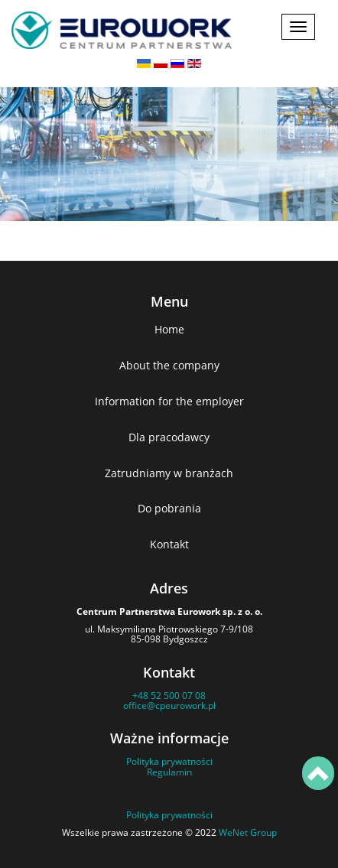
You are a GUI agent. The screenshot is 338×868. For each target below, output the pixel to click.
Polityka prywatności (169, 761)
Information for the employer (169, 401)
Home (169, 329)
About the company (169, 365)
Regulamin (169, 772)
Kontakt (169, 544)
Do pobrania (169, 508)
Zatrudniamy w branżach (169, 473)
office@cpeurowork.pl (169, 705)
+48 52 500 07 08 (169, 696)
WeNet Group (248, 832)
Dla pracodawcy (169, 437)
